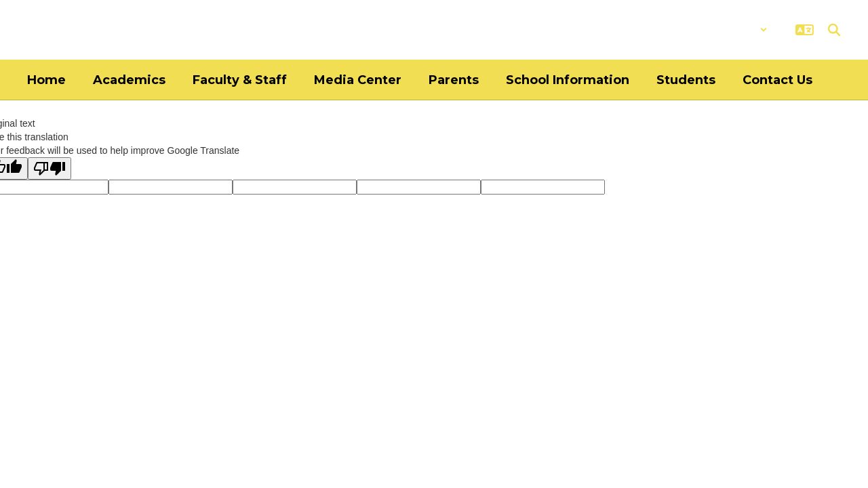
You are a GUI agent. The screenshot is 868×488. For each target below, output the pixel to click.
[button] (732, 30)
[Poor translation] (50, 168)
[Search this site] (834, 30)
